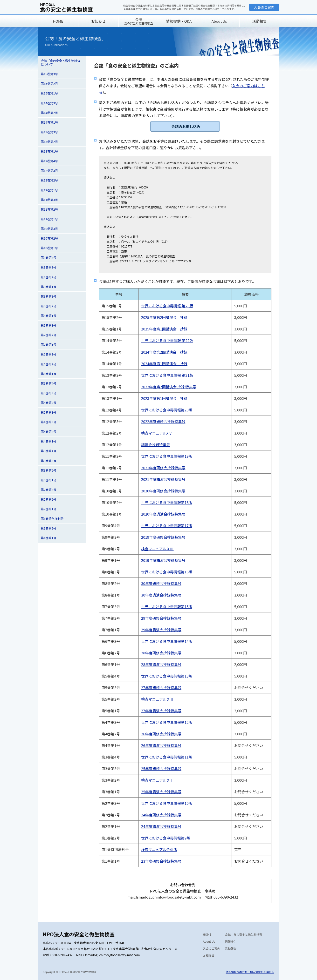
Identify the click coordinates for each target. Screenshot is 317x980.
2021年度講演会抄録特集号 (163, 479)
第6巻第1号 (48, 374)
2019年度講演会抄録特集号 (163, 560)
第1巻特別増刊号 (52, 519)
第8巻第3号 (48, 296)
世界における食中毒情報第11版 (167, 757)
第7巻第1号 (48, 345)
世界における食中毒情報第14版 (167, 641)
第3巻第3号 (48, 461)
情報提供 (231, 941)
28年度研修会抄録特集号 (161, 653)
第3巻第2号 (48, 470)
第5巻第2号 (48, 403)
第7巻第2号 (48, 335)
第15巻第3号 (49, 74)
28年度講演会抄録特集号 (161, 664)
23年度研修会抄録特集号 (161, 861)
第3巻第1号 (48, 480)
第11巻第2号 (49, 209)
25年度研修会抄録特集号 (161, 769)
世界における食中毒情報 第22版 (167, 340)
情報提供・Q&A (179, 21)
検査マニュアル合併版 (159, 849)
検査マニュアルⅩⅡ (157, 699)
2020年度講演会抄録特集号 (163, 514)
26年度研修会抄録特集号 (161, 734)
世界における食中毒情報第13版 (167, 676)
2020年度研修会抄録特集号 (163, 491)
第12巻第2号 (49, 180)
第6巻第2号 (48, 364)
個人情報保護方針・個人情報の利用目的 (250, 972)
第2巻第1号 (48, 509)
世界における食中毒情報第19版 (167, 456)
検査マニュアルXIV (156, 433)
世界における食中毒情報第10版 (167, 803)
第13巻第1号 (49, 151)
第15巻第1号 (49, 93)
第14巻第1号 (49, 122)
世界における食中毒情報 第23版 (167, 306)
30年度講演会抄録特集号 (161, 595)
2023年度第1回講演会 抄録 (164, 398)
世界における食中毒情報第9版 (166, 838)
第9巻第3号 (48, 267)
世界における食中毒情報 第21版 (167, 375)
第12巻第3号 (49, 171)
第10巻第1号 (49, 248)
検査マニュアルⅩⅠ (157, 780)
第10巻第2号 (49, 238)
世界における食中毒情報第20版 (167, 410)
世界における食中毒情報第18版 (167, 502)
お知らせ (98, 21)
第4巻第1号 (48, 441)
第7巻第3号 (48, 325)
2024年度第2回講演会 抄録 (164, 352)
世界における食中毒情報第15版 (167, 607)
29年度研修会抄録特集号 (161, 618)
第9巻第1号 (48, 287)
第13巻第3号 (49, 132)
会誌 (138, 21)
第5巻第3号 (48, 393)
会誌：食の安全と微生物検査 (244, 934)
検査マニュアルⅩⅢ (157, 549)
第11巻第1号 (49, 219)
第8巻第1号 (48, 316)
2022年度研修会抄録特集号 (163, 421)
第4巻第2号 (48, 432)
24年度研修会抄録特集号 (161, 815)
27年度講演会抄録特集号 (161, 711)
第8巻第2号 (48, 306)
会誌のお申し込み (186, 126)
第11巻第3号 (49, 200)
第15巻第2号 (49, 84)
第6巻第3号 (48, 354)
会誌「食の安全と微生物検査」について (61, 62)
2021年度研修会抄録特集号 (163, 468)
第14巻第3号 (49, 103)
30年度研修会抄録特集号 (161, 583)
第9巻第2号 (48, 277)
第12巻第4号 (49, 161)
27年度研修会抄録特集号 (161, 688)
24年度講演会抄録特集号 (161, 826)
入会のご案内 (264, 7)
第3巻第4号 (48, 451)
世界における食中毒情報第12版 (167, 722)
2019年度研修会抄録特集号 (163, 537)
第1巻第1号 (48, 538)
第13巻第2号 (49, 142)
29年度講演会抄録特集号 (161, 630)
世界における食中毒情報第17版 (167, 526)
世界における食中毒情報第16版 (167, 572)
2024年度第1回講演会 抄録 (164, 364)
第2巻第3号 (48, 490)
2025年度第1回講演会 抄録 (164, 329)
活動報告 (259, 21)
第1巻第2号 (48, 528)
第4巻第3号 (48, 422)
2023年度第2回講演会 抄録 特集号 (169, 387)
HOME (58, 21)
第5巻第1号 (48, 412)
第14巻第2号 (49, 113)
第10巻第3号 (49, 229)
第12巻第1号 (49, 190)
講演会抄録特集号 (156, 445)
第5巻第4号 (48, 383)
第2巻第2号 (48, 499)
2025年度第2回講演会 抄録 (164, 317)
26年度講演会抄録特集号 (161, 745)
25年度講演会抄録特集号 (161, 792)
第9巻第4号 (48, 258)
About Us (219, 21)
